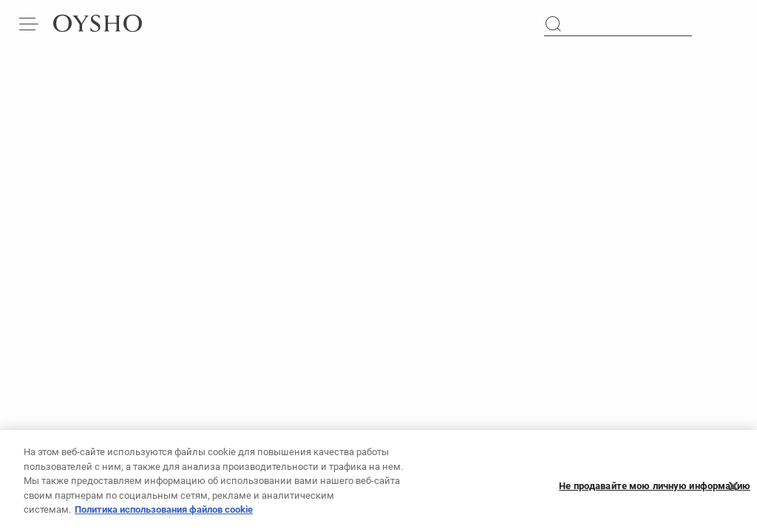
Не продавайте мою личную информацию (655, 490)
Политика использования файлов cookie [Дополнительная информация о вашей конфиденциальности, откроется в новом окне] (164, 514)
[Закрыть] (733, 491)
